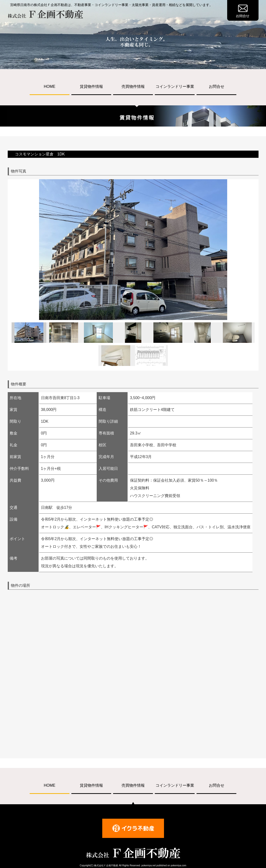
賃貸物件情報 (91, 86)
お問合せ (217, 86)
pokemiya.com (178, 865)
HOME (50, 86)
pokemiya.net (148, 865)
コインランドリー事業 (175, 86)
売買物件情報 (133, 86)
